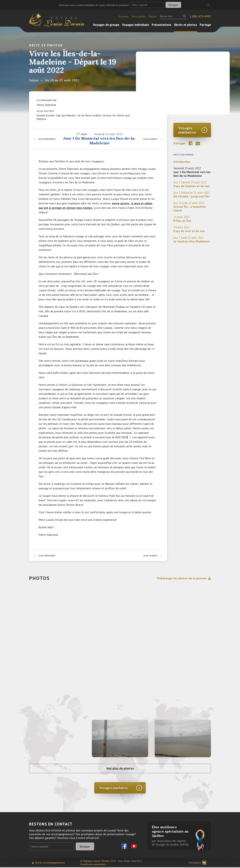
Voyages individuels (136, 25)
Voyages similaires (187, 130)
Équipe (153, 16)
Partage (205, 25)
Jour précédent (48, 139)
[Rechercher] (173, 16)
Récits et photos (186, 25)
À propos (124, 16)
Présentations (162, 25)
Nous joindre (139, 16)
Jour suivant (150, 139)
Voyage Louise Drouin (96, 862)
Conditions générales (93, 865)
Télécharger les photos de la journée (184, 578)
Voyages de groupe (106, 25)
